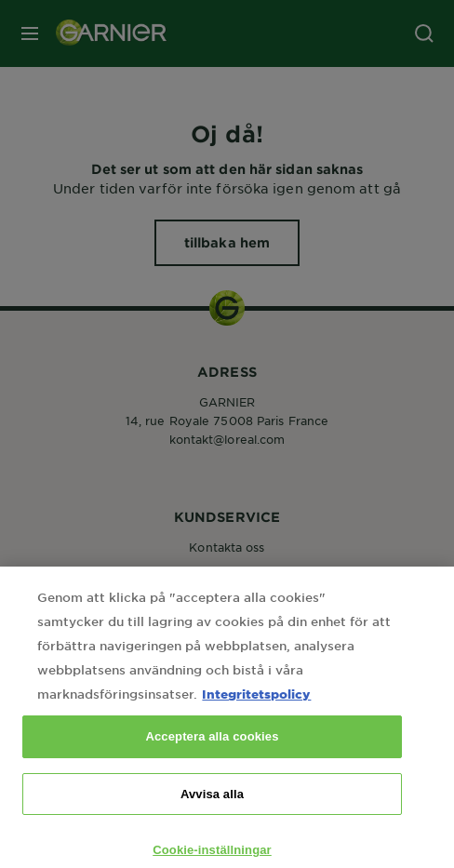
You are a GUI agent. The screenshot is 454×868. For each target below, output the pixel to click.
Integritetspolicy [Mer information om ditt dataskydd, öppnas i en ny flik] (256, 712)
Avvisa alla (212, 813)
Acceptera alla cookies (212, 755)
